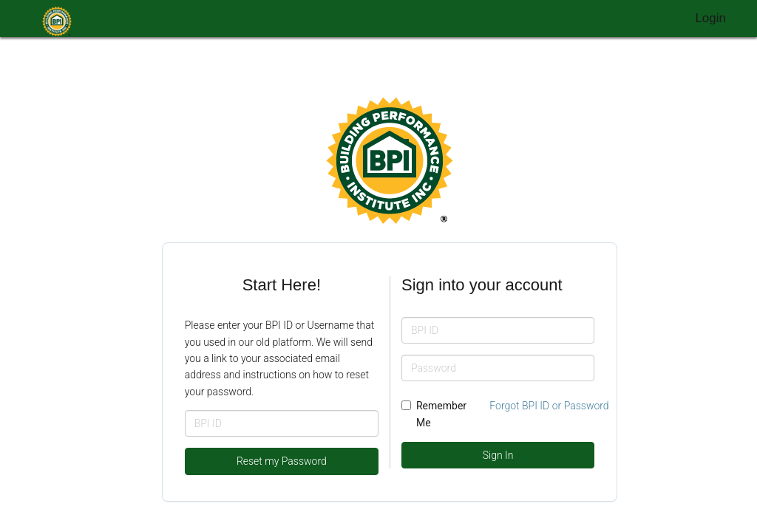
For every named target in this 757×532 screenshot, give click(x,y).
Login (710, 18)
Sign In (498, 455)
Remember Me (434, 414)
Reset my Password (282, 461)
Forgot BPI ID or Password (549, 406)
